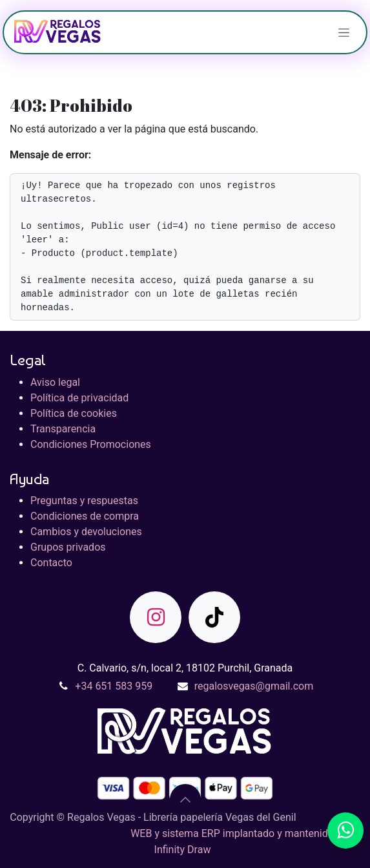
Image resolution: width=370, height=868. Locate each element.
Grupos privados (68, 547)
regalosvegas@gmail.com (254, 686)
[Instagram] (156, 617)
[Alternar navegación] (344, 32)
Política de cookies (74, 413)
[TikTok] (214, 617)
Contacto (51, 563)
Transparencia (63, 429)
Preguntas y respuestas (84, 501)
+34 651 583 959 (114, 686)
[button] (185, 799)
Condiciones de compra (85, 516)
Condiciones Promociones (91, 444)
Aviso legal (55, 382)
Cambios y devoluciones (86, 532)
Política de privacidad (79, 398)
